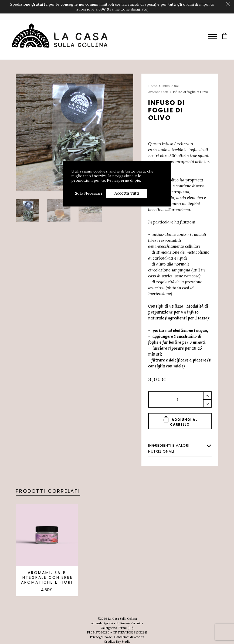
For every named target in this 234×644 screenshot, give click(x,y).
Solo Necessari (89, 193)
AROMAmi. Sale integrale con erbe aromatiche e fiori (47, 577)
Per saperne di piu (123, 180)
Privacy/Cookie (101, 637)
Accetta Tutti (127, 193)
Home (153, 86)
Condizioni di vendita (129, 637)
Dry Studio (123, 642)
